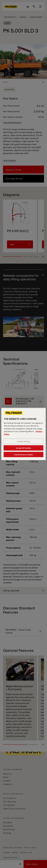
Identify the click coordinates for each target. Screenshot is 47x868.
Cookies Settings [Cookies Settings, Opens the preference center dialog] (23, 441)
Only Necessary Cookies (23, 455)
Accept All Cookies (23, 448)
